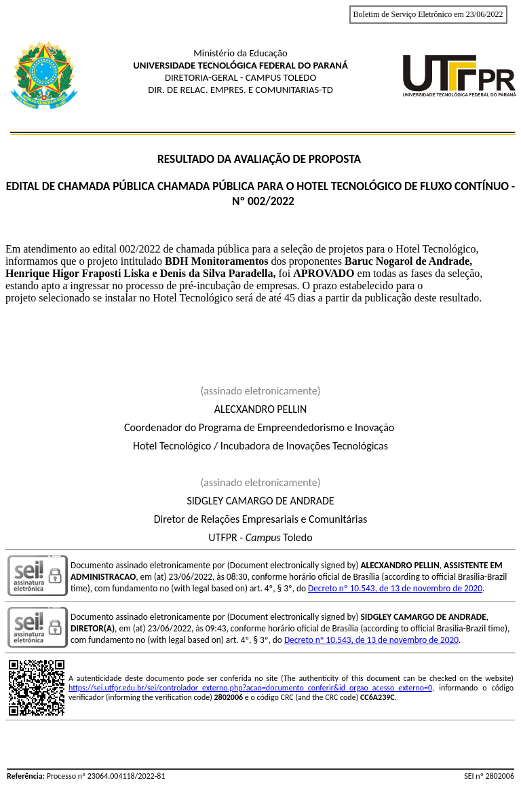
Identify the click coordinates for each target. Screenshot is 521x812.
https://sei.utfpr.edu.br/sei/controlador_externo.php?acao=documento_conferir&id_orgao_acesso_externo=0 (250, 688)
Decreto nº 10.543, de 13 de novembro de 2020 (395, 588)
